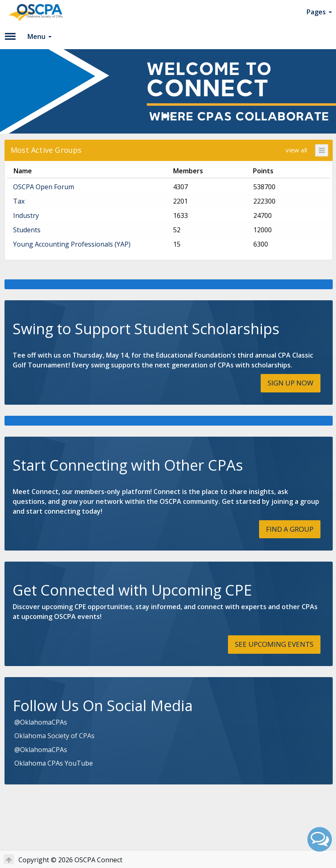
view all (296, 150)
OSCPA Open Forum (44, 187)
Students (27, 230)
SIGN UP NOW (291, 383)
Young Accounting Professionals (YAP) (72, 244)
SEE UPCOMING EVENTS (274, 644)
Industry (26, 215)
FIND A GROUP (290, 529)
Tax (19, 201)
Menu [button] (39, 36)
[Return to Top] (9, 859)
